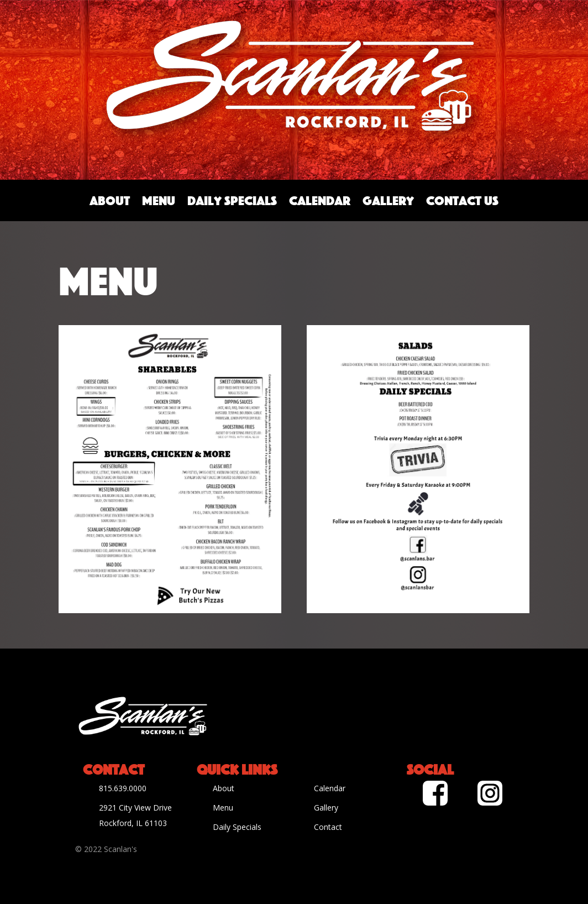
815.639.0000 (123, 788)
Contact (328, 827)
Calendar (320, 200)
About (110, 200)
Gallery (388, 200)
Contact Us (462, 200)
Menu (159, 200)
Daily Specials (232, 200)
